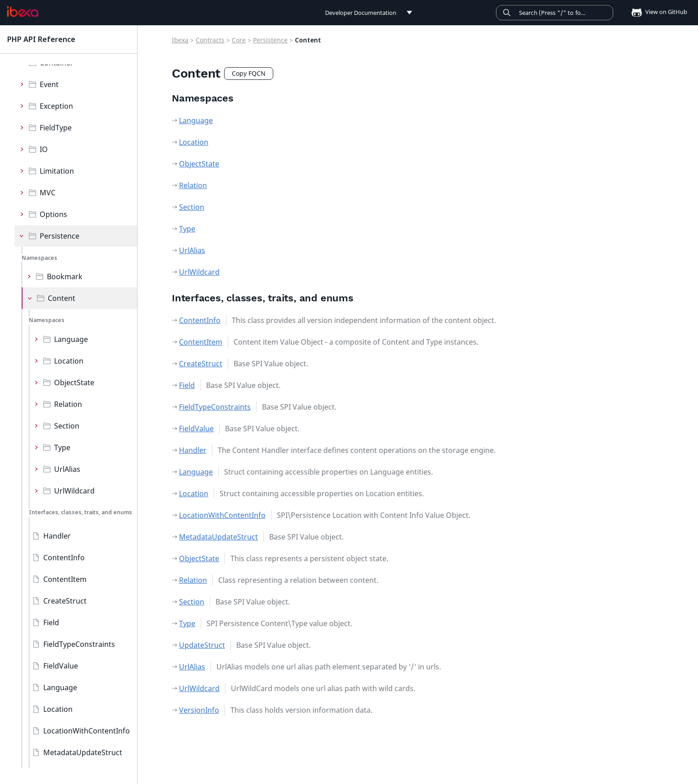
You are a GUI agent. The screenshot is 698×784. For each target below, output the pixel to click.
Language (71, 339)
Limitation (57, 171)
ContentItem (65, 579)
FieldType (56, 128)
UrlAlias (67, 469)
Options (53, 214)
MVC (48, 193)
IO (44, 149)
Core (239, 40)
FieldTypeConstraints (79, 644)
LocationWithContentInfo (87, 731)
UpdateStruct (202, 645)
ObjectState (74, 383)
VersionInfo (199, 710)
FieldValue (61, 666)
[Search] (555, 13)
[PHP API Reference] (23, 12)
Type (62, 447)
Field (51, 623)
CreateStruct (65, 601)
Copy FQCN (249, 73)
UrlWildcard (74, 491)
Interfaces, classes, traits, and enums (80, 512)
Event (49, 84)
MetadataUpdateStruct (83, 752)
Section (67, 426)
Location (69, 361)
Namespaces (39, 258)
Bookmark (65, 277)
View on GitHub (657, 12)
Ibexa (180, 40)
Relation (68, 404)
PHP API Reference (41, 39)
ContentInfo (64, 558)
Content (62, 298)
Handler (57, 536)
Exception (56, 106)
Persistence (60, 236)
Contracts (210, 40)
